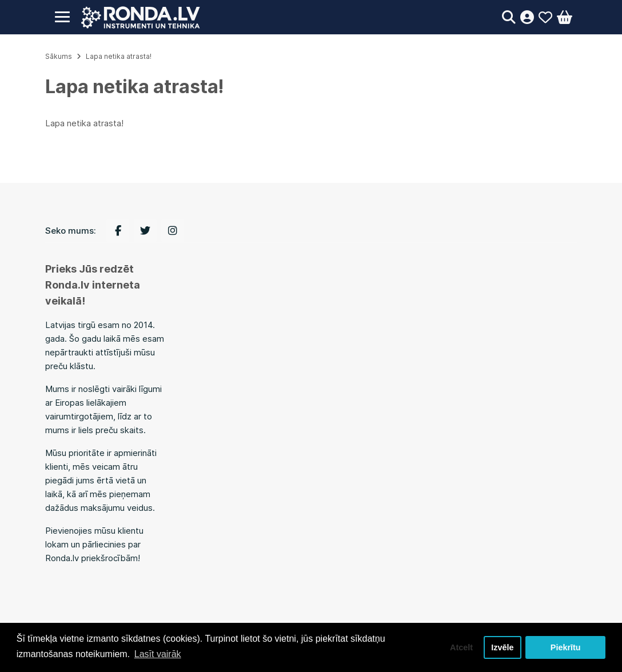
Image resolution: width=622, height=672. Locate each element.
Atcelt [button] (461, 647)
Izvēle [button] (502, 647)
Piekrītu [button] (566, 647)
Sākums (59, 56)
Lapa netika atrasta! (119, 56)
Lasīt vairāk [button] (158, 654)
